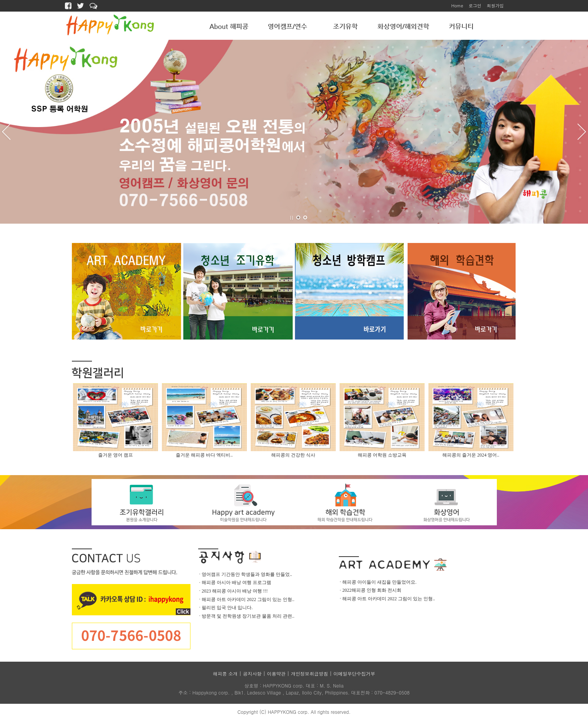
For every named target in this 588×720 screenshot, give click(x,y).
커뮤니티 (461, 26)
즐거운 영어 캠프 (116, 455)
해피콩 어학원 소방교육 (382, 455)
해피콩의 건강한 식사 (293, 455)
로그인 (475, 6)
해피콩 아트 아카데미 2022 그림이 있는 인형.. (248, 599)
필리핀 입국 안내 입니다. (227, 608)
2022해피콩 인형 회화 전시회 (372, 590)
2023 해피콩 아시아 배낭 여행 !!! (235, 591)
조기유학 (345, 26)
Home (457, 6)
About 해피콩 (229, 26)
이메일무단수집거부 (354, 673)
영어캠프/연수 (287, 26)
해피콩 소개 (225, 673)
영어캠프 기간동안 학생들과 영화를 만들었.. (247, 574)
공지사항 (252, 673)
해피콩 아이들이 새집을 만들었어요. (379, 582)
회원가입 (495, 6)
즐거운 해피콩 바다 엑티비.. (204, 455)
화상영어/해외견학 (403, 26)
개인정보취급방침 (309, 673)
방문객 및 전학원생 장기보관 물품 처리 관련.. (248, 616)
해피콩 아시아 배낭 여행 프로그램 (236, 582)
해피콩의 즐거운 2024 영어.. (471, 455)
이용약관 (276, 673)
